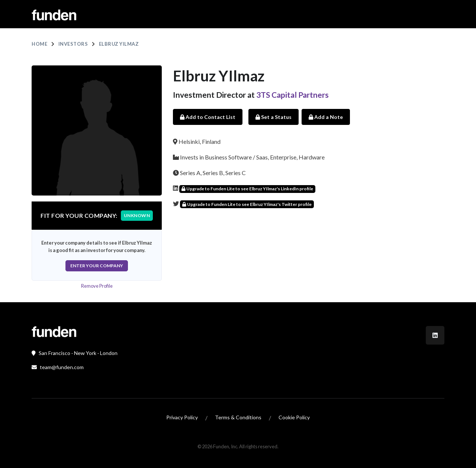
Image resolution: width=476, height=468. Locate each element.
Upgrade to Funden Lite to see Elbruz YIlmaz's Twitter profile (247, 204)
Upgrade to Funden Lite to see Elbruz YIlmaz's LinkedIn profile (247, 189)
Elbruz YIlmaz (119, 44)
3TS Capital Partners (292, 95)
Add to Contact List (208, 117)
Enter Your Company (97, 266)
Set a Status (274, 117)
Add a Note (326, 117)
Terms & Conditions (238, 417)
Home (39, 44)
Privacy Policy (182, 417)
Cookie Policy (294, 417)
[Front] (54, 331)
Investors (73, 44)
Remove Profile (97, 286)
